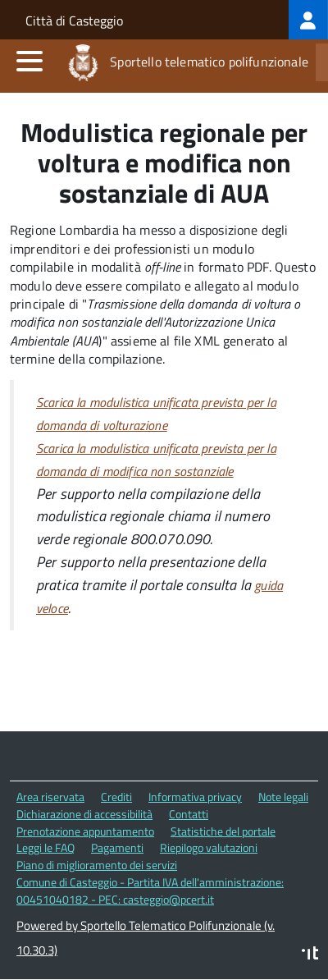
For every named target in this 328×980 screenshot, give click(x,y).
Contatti (189, 814)
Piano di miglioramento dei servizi (97, 865)
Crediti (116, 797)
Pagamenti (117, 847)
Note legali (283, 797)
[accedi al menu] (30, 61)
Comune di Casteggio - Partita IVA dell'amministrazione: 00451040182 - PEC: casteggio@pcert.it (150, 891)
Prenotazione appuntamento (85, 831)
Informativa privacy (195, 797)
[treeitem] (308, 20)
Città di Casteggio (74, 21)
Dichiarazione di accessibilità (84, 814)
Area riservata (50, 797)
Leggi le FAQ (46, 847)
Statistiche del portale (223, 831)
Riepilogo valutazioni (209, 847)
